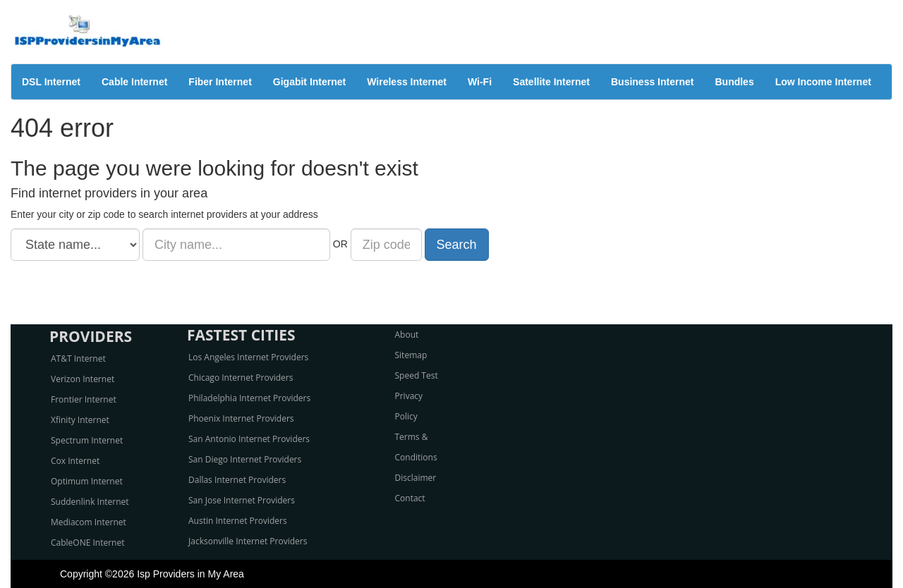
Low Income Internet (823, 82)
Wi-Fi (480, 82)
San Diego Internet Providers (245, 459)
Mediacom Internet (89, 522)
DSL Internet (51, 82)
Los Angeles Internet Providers (248, 357)
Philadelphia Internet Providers (249, 398)
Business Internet (652, 82)
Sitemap (411, 355)
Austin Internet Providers (238, 521)
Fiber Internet (220, 82)
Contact (410, 498)
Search (457, 245)
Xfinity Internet (80, 420)
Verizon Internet (83, 379)
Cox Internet (75, 461)
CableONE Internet (88, 543)
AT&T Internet (78, 359)
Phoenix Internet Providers (241, 418)
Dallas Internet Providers (237, 480)
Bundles (734, 82)
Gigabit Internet (309, 82)
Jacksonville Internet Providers (248, 541)
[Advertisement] (451, 293)
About (407, 335)
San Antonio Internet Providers (249, 439)
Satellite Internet (551, 82)
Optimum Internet (87, 481)
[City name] (236, 245)
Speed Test (417, 375)
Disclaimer (416, 478)
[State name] (75, 245)
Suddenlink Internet (90, 502)
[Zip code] (386, 245)
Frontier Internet (84, 399)
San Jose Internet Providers (242, 500)
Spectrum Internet (87, 440)
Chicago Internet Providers (241, 378)
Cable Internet (134, 82)
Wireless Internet (407, 82)
